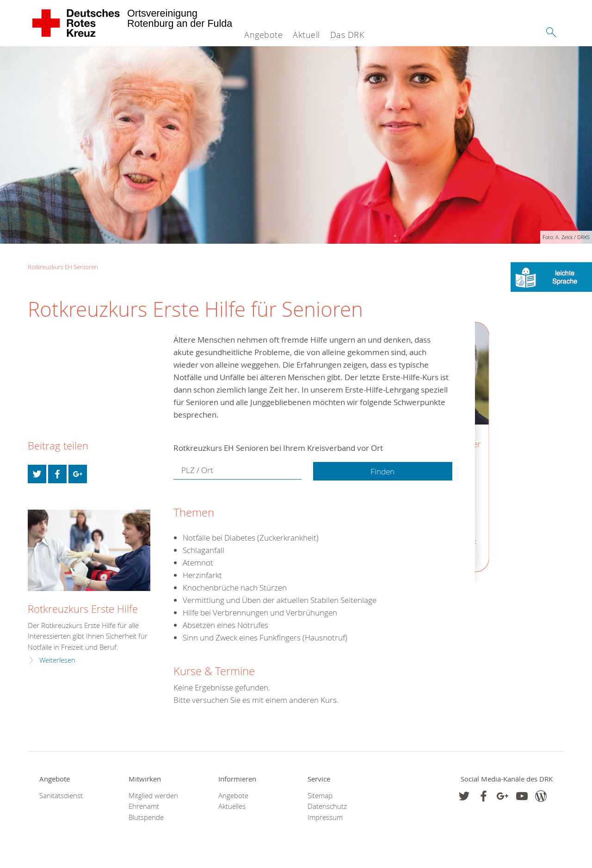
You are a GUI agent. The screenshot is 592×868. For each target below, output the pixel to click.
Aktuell (306, 35)
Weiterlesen (57, 660)
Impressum (325, 817)
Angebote (263, 35)
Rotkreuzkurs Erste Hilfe (83, 609)
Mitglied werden (153, 796)
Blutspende (146, 817)
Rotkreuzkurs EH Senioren (63, 267)
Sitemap (320, 796)
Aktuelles (232, 806)
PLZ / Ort (197, 471)
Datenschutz (327, 806)
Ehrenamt (144, 806)
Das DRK (347, 35)
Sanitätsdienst (61, 796)
